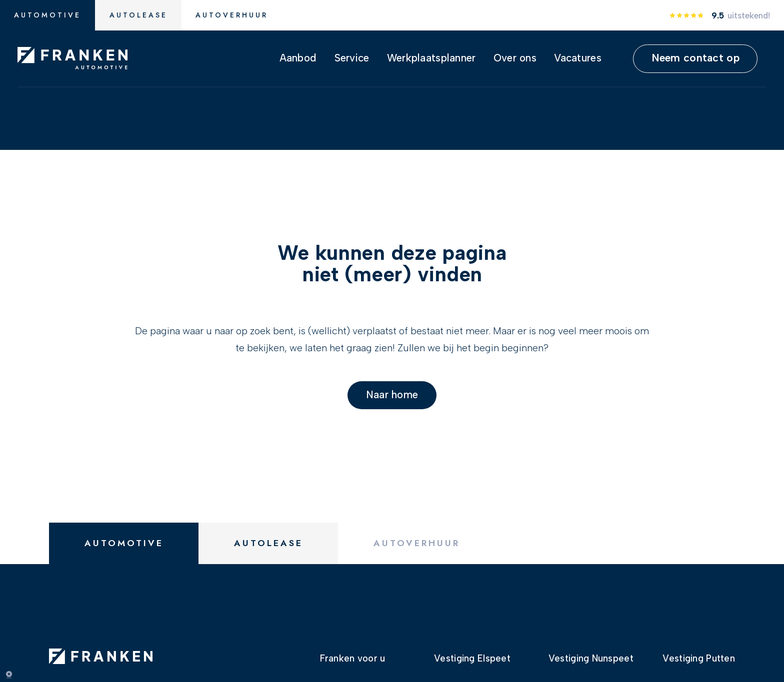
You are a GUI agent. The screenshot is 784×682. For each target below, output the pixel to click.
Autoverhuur (232, 15)
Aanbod (298, 58)
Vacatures (578, 58)
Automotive (47, 15)
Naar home (392, 391)
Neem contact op (695, 58)
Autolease (138, 15)
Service (352, 58)
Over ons (515, 58)
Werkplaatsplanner (431, 58)
